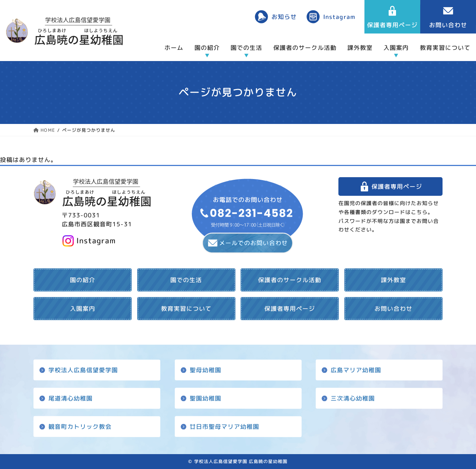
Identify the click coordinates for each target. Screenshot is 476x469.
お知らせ (284, 17)
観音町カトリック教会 (80, 427)
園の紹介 (207, 48)
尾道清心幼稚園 (70, 398)
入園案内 (396, 48)
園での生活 (246, 48)
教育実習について (445, 48)
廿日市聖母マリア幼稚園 (224, 427)
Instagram (339, 17)
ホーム (174, 48)
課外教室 (360, 48)
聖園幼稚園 (205, 398)
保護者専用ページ (397, 186)
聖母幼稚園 (205, 370)
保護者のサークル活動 (305, 48)
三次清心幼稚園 (353, 398)
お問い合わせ (393, 309)
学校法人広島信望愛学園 (83, 370)
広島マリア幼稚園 (356, 370)
